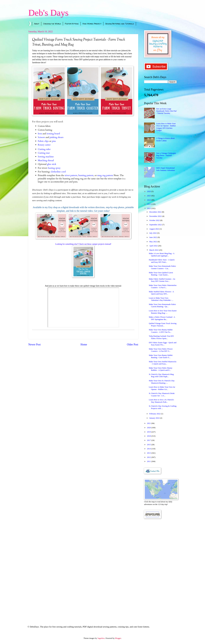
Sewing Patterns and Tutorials (120, 24)
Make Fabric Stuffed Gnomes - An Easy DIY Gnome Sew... (162, 280)
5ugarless (101, 638)
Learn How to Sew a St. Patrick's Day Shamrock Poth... (161, 401)
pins (54, 141)
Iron (40, 134)
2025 (149, 196)
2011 (149, 461)
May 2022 (153, 242)
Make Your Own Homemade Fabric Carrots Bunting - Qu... (162, 305)
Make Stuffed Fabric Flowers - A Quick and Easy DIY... (161, 293)
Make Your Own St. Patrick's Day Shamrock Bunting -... (162, 382)
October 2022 (155, 220)
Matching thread (46, 161)
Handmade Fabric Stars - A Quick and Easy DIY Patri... (162, 261)
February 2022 (155, 414)
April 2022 (154, 246)
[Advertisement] (160, 568)
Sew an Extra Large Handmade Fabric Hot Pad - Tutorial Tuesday (166, 111)
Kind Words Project (92, 24)
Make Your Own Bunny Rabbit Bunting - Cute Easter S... (161, 356)
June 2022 (153, 237)
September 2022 (156, 225)
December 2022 (156, 212)
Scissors (41, 137)
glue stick (52, 164)
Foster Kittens (72, 24)
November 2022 (156, 216)
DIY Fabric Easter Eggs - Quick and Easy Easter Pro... (163, 344)
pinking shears (57, 137)
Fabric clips (43, 141)
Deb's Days (48, 13)
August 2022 (154, 229)
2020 (149, 428)
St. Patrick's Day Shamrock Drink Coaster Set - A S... (162, 394)
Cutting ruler (44, 149)
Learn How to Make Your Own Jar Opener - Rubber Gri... (162, 388)
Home (84, 345)
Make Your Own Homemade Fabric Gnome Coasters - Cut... (162, 267)
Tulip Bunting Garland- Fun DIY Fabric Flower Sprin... (161, 337)
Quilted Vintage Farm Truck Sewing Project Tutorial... (163, 325)
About (37, 24)
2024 (149, 200)
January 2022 (155, 418)
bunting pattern (86, 175)
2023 (149, 204)
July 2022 (153, 233)
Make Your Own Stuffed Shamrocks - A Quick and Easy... (163, 363)
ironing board (53, 134)
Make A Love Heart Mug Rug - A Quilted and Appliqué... (162, 255)
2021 (149, 423)
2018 (149, 436)
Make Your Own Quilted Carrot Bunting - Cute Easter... (161, 274)
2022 (149, 208)
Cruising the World (52, 24)
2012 (149, 457)
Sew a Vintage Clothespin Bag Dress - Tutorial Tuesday (166, 156)
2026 (149, 191)
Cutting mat (44, 153)
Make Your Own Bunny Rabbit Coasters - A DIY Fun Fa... (161, 331)
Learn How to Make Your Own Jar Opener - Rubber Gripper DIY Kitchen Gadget (166, 127)
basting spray (54, 168)
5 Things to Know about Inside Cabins (165, 139)
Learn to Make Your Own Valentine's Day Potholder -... (161, 299)
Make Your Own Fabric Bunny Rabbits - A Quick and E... (161, 369)
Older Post (133, 345)
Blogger (118, 638)
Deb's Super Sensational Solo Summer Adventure (166, 169)
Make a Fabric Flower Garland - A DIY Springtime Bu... (162, 318)
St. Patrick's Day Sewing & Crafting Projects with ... (163, 407)
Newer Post (35, 345)
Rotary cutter (44, 145)
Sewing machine (46, 157)
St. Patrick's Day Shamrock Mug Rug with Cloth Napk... (161, 375)
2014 (149, 449)
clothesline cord (58, 172)
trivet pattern (71, 175)
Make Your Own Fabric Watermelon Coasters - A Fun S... (163, 286)
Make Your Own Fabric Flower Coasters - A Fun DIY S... (161, 350)
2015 (149, 445)
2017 (149, 440)
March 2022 (154, 250)
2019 (149, 432)
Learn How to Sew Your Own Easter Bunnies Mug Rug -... (163, 312)
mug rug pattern (105, 175)
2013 (149, 453)
